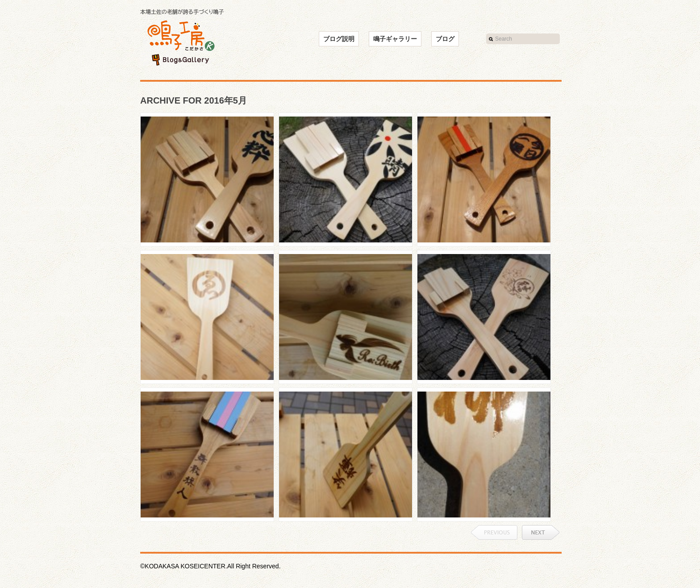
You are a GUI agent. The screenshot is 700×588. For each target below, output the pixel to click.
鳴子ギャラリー (395, 39)
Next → (541, 532)
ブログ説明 (339, 39)
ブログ (445, 39)
